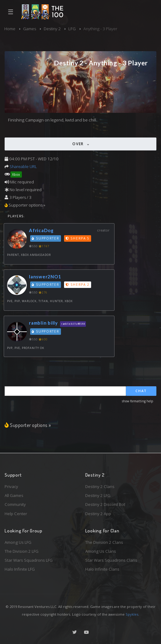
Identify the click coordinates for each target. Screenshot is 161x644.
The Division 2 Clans (104, 542)
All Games (14, 495)
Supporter (46, 238)
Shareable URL (23, 166)
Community (15, 504)
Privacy (11, 486)
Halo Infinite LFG (20, 569)
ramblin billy (43, 323)
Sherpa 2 (78, 285)
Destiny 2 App (98, 514)
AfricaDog (41, 230)
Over (79, 144)
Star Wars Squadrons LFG (29, 560)
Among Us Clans (101, 551)
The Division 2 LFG (22, 551)
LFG (72, 29)
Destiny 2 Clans (100, 486)
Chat (141, 391)
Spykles (132, 614)
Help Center (16, 514)
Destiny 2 (52, 29)
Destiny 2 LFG (98, 495)
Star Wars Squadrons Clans (111, 560)
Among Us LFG (18, 542)
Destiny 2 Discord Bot (105, 504)
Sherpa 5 (78, 238)
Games (30, 29)
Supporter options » (28, 425)
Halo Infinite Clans (102, 569)
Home (10, 29)
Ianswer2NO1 (45, 277)
